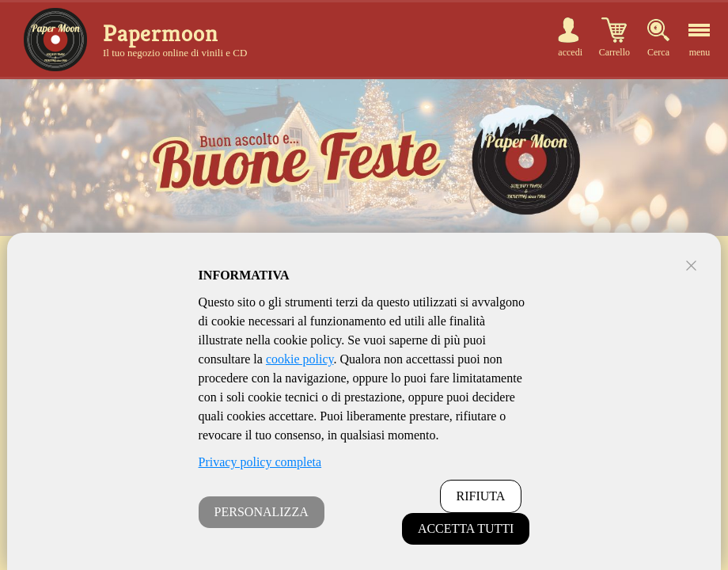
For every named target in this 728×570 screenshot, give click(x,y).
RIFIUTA (481, 496)
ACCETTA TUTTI (466, 528)
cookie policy (300, 359)
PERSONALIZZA (262, 512)
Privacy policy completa (260, 462)
